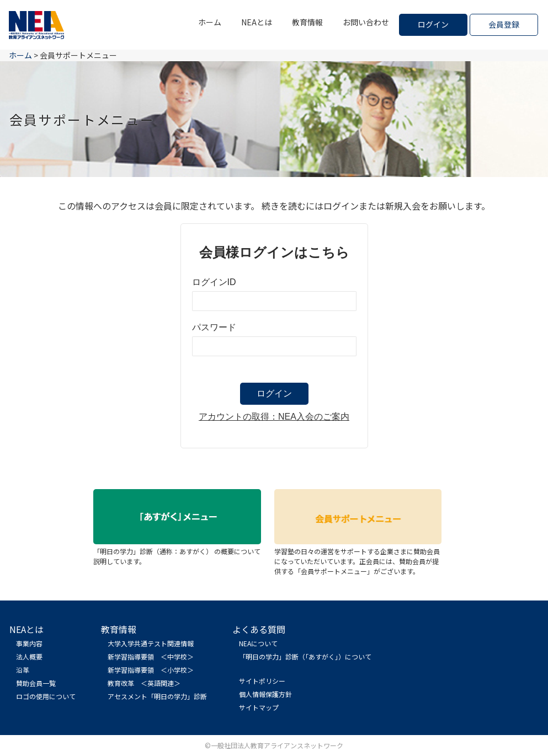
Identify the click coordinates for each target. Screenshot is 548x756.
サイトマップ (259, 707)
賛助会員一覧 (36, 683)
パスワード (214, 327)
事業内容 (29, 643)
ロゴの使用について (46, 696)
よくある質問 (259, 629)
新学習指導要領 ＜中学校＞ (151, 656)
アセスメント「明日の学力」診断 (157, 696)
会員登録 (504, 24)
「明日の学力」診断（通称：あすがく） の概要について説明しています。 (177, 551)
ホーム (210, 22)
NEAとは (257, 22)
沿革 (23, 670)
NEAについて (258, 643)
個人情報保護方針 (265, 694)
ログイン (433, 24)
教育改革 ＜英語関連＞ (144, 683)
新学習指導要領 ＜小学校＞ (151, 670)
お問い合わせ (366, 22)
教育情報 (307, 22)
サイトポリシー (262, 681)
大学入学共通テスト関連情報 (151, 643)
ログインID (214, 282)
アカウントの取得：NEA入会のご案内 (274, 417)
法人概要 (29, 656)
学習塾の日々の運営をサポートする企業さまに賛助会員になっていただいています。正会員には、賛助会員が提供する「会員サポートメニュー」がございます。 (358, 556)
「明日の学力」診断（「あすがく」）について (305, 656)
